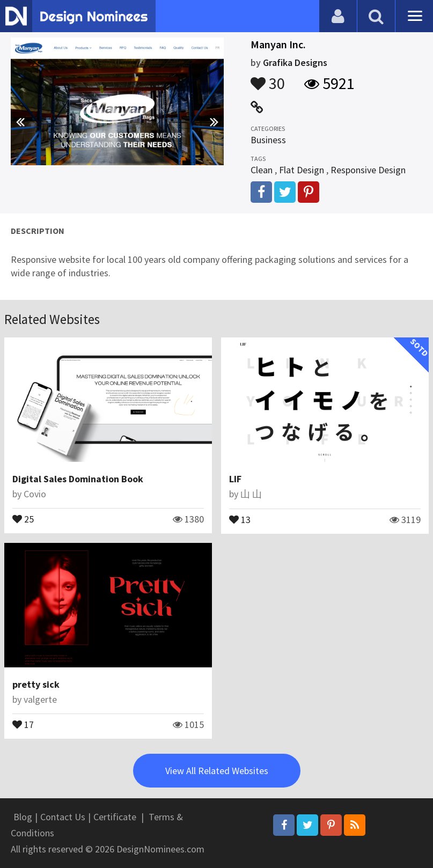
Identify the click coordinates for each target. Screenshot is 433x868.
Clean (262, 170)
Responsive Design (368, 170)
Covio (35, 494)
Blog (23, 817)
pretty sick (36, 684)
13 (240, 519)
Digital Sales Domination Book (78, 479)
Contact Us (63, 817)
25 (23, 518)
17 (23, 724)
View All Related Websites (217, 771)
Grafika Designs (295, 62)
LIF (235, 479)
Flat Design (302, 170)
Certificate (115, 817)
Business (268, 140)
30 (268, 78)
